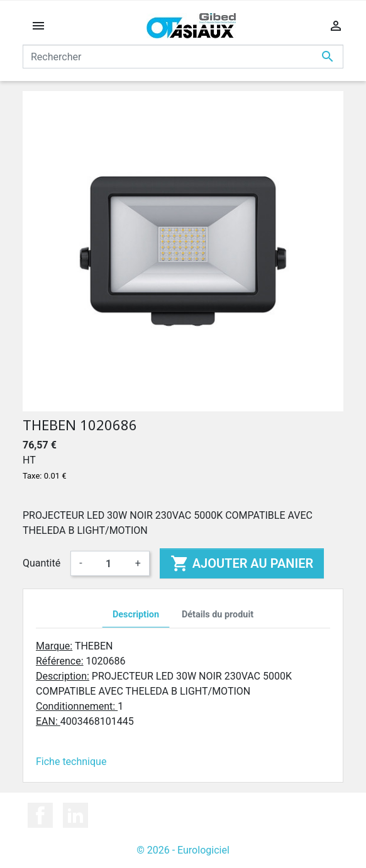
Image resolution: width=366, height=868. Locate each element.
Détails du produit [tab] (218, 615)
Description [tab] (136, 615)
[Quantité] (109, 563)
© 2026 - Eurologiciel (183, 850)
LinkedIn (75, 815)
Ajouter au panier (242, 563)
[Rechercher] (183, 57)
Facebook (40, 815)
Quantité (42, 563)
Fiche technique (71, 762)
